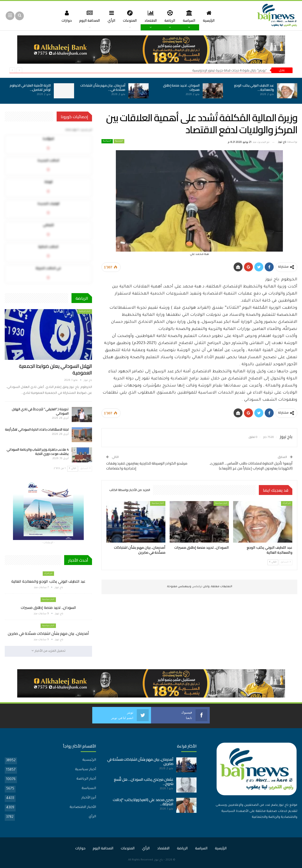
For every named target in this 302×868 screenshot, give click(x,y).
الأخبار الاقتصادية (83, 807)
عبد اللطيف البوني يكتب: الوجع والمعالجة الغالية (48, 581)
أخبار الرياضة (85, 311)
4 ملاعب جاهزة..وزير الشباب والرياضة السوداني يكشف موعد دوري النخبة (38, 452)
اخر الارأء (287, 503)
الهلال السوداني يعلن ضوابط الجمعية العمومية (55, 369)
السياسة (191, 16)
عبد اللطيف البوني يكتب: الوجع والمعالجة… (254, 87)
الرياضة (171, 16)
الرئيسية (211, 16)
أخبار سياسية (221, 503)
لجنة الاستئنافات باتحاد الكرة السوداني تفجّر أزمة (37, 429)
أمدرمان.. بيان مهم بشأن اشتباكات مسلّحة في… (103, 87)
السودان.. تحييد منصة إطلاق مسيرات (181, 87)
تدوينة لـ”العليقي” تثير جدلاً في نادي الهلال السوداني (40, 411)
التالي (273, 562)
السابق (286, 562)
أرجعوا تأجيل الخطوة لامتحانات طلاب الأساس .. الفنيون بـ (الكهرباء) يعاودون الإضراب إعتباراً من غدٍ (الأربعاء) (251, 466)
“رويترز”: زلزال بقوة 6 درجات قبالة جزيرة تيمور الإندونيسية (229, 70)
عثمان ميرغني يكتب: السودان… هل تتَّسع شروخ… (144, 782)
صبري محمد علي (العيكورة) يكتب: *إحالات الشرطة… (143, 802)
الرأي (111, 16)
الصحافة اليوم (88, 16)
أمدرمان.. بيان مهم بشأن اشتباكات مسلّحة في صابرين (48, 633)
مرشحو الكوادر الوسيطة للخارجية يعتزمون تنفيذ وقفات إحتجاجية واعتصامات (147, 466)
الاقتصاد (151, 16)
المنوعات (129, 16)
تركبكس (197, 587)
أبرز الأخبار (89, 798)
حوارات (64, 16)
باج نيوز (159, 860)
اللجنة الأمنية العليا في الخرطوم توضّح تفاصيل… (30, 87)
